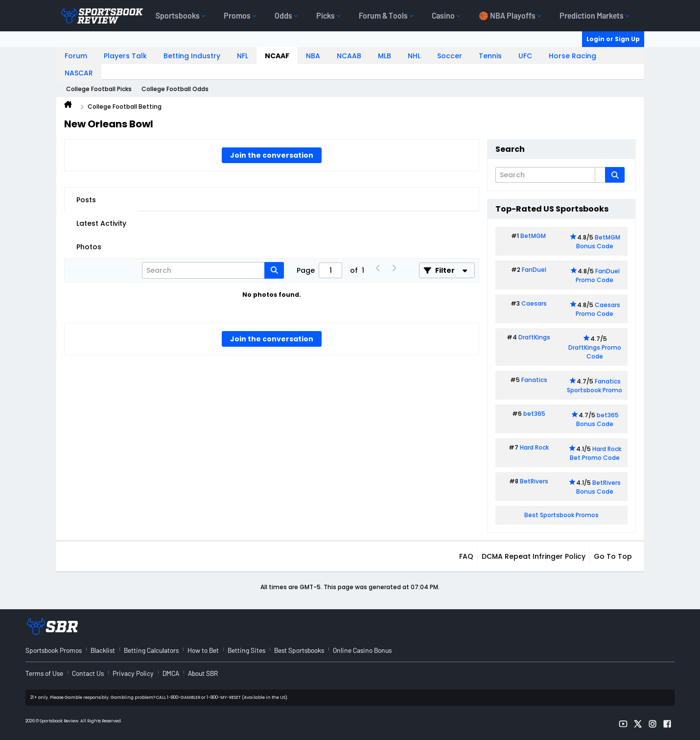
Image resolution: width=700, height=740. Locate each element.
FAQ (466, 556)
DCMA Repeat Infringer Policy (534, 556)
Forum (76, 56)
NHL (414, 56)
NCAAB (349, 56)
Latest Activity (101, 223)
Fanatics (534, 380)
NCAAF (277, 56)
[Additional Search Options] (600, 175)
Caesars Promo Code (598, 309)
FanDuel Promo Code (598, 275)
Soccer (450, 56)
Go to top (613, 556)
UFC (525, 56)
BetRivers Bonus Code (599, 487)
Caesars (534, 303)
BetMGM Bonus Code (598, 242)
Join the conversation (272, 155)
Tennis (490, 56)
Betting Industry (192, 56)
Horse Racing (572, 56)
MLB (385, 56)
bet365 (534, 414)
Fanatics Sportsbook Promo (595, 386)
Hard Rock (534, 447)
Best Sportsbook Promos (561, 515)
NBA (313, 56)
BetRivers (534, 481)
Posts (86, 200)
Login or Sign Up (613, 39)
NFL (243, 56)
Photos (89, 247)
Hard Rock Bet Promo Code (595, 453)
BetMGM (533, 236)
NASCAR (79, 73)
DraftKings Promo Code (595, 352)
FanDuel (534, 270)
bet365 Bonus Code (597, 419)
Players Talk (125, 56)
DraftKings (534, 337)
